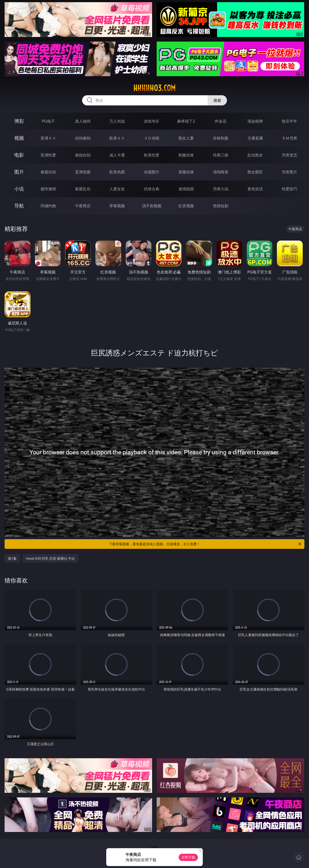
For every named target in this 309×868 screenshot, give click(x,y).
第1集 (12, 558)
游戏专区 (152, 121)
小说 (19, 189)
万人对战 (117, 121)
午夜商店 (83, 206)
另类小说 (221, 189)
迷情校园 (186, 189)
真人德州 (83, 121)
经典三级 (221, 155)
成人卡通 (117, 155)
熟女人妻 (186, 138)
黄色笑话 (255, 189)
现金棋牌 (255, 121)
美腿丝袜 (186, 172)
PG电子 (48, 121)
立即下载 (188, 857)
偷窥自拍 (48, 172)
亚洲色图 (83, 172)
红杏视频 (186, 206)
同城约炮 (48, 206)
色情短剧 (221, 206)
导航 (19, 206)
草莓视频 (117, 206)
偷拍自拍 (83, 155)
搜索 (217, 100)
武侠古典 (152, 189)
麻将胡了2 (186, 121)
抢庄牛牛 (289, 121)
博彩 (19, 121)
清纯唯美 (221, 172)
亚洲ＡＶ (48, 138)
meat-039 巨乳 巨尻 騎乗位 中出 (50, 558)
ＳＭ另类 (289, 138)
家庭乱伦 (83, 189)
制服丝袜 (186, 155)
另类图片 (289, 172)
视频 (19, 138)
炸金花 (221, 121)
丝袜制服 (221, 138)
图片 (19, 172)
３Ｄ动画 (152, 138)
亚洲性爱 (48, 155)
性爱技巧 (289, 189)
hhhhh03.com (154, 88)
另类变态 (289, 155)
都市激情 (48, 189)
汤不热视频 (152, 206)
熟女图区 (255, 172)
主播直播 (255, 138)
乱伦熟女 (255, 155)
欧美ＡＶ (117, 138)
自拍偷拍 (83, 138)
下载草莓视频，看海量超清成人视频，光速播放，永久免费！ (205, 544)
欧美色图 (117, 172)
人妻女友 (117, 189)
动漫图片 (152, 172)
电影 (19, 155)
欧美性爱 (152, 155)
